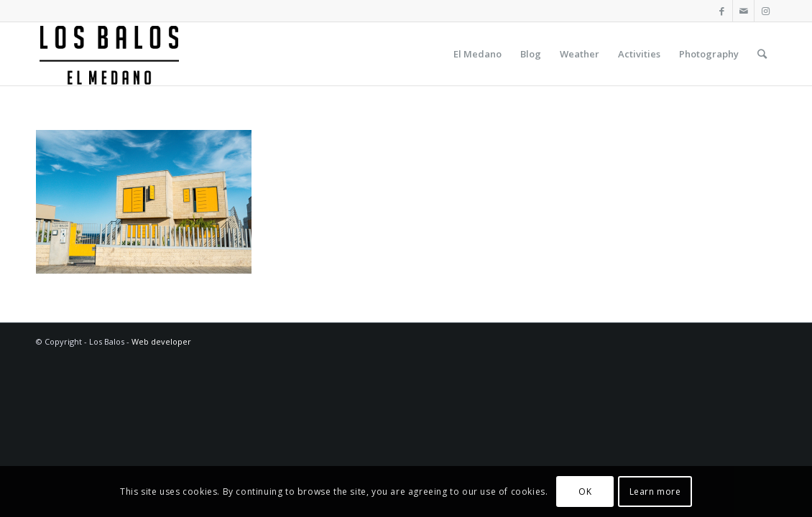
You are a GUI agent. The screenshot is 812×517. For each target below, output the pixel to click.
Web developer (161, 341)
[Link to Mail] (743, 11)
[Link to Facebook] (722, 11)
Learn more (655, 492)
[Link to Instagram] (765, 11)
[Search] (762, 54)
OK (585, 492)
